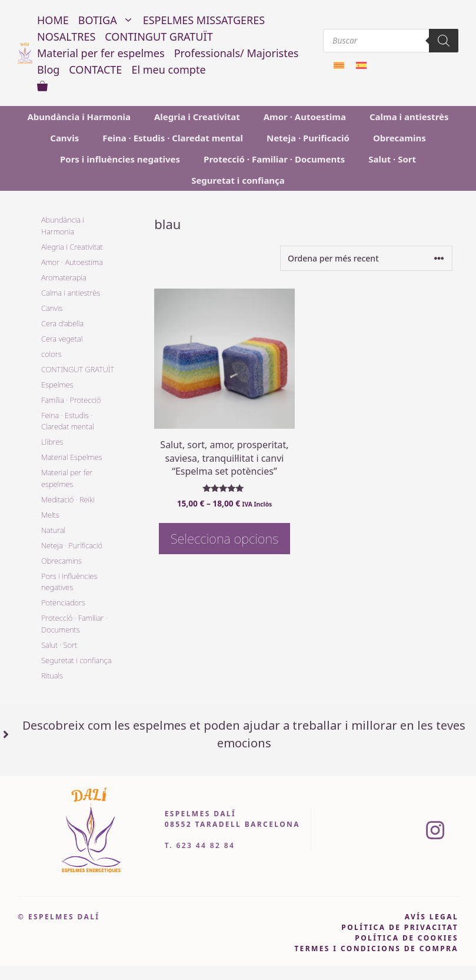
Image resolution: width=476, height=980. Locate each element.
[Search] (444, 41)
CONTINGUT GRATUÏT (159, 37)
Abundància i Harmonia (79, 117)
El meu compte (168, 69)
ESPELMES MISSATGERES (204, 20)
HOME (53, 20)
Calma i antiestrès (409, 117)
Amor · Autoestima (305, 117)
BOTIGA (108, 20)
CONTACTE (95, 69)
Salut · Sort (392, 159)
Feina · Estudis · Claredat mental (173, 138)
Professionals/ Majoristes (237, 53)
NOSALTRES (66, 37)
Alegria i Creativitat (197, 117)
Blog (48, 69)
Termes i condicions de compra (376, 948)
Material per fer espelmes (101, 53)
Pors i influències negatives (120, 159)
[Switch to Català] (339, 65)
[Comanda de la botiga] (366, 258)
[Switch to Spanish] (361, 65)
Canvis (64, 138)
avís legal (432, 917)
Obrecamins (400, 138)
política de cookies (407, 938)
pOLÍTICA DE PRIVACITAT (400, 927)
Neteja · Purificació (308, 138)
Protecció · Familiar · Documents (274, 159)
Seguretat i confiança (238, 180)
